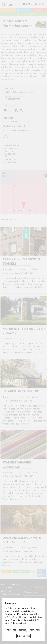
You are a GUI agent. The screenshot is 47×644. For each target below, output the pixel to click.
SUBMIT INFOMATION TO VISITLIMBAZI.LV (10, 586)
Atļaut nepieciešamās (16, 630)
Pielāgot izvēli (23, 636)
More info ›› (38, 353)
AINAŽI (8, 10)
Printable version (21, 571)
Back (6, 571)
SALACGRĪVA (23, 10)
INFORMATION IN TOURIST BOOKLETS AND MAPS (10, 594)
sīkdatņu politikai (18, 623)
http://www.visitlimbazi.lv (16, 126)
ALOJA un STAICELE (24, 14)
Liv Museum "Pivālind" (21, 391)
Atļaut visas (35, 630)
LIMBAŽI (39, 10)
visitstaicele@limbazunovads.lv (18, 130)
